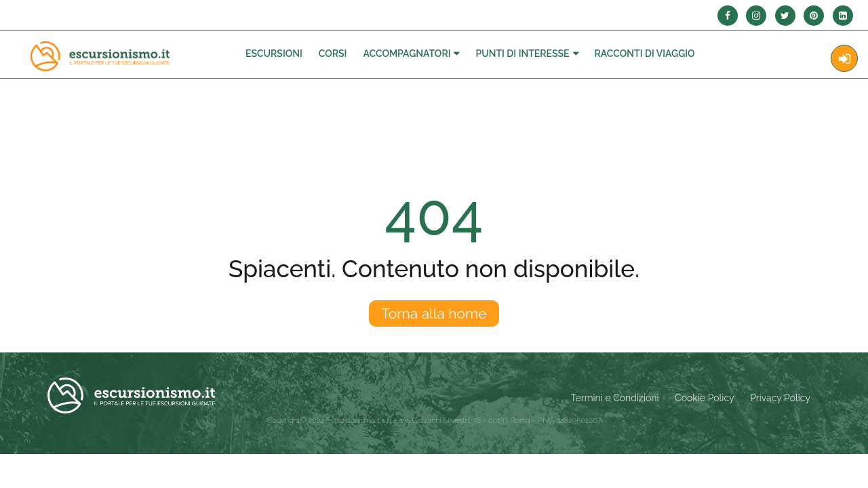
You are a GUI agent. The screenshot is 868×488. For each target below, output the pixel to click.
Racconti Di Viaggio (645, 54)
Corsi (333, 54)
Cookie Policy (704, 398)
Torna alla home (434, 313)
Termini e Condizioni (615, 398)
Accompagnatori (407, 54)
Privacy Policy (780, 398)
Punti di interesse (522, 54)
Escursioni (274, 54)
